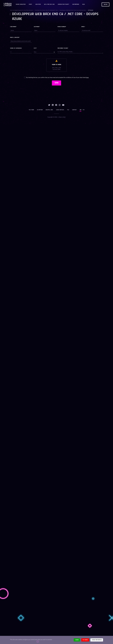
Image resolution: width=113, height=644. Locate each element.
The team (32, 110)
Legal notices (60, 110)
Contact (74, 110)
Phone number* (62, 27)
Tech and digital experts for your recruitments (22, 10)
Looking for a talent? (63, 4)
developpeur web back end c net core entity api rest (74, 10)
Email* (83, 27)
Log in (106, 5)
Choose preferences (97, 640)
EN (80, 110)
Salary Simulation (21, 4)
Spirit (30, 4)
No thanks (85, 640)
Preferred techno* (63, 48)
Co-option (40, 110)
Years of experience (16, 48)
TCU (68, 110)
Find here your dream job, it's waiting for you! (47, 10)
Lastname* (37, 27)
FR (83, 110)
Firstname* (13, 27)
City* (35, 48)
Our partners (76, 4)
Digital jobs (49, 110)
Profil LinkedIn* (15, 38)
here (87, 77)
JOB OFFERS (38, 4)
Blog (84, 4)
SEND (57, 83)
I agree (77, 640)
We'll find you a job (49, 4)
